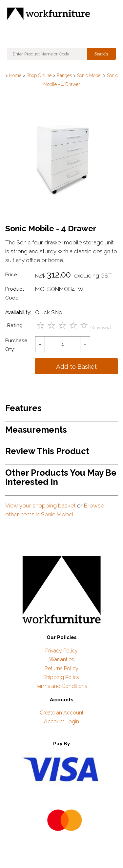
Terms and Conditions (61, 686)
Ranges (64, 75)
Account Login (61, 722)
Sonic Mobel (89, 75)
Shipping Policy (61, 677)
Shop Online (39, 75)
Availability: (18, 312)
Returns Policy (61, 668)
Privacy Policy (61, 651)
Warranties (62, 660)
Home (15, 75)
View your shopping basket (41, 506)
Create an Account (62, 713)
